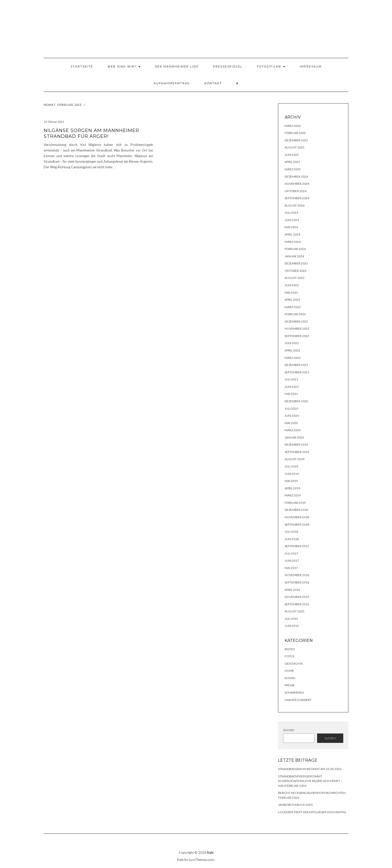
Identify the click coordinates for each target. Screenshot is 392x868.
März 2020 (293, 430)
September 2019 (297, 452)
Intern (290, 678)
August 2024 (295, 205)
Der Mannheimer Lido (177, 66)
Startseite (82, 66)
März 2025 (293, 169)
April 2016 (292, 590)
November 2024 (297, 184)
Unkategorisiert (298, 700)
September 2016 (297, 582)
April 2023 (292, 300)
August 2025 (295, 147)
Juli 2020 (291, 408)
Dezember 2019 (296, 445)
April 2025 (292, 162)
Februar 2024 (295, 249)
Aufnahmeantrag (172, 83)
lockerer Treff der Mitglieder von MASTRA (312, 812)
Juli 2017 (291, 553)
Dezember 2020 (296, 401)
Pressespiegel (228, 66)
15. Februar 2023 (54, 122)
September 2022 (297, 336)
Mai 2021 (291, 394)
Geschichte (294, 664)
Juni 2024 (292, 220)
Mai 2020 (291, 423)
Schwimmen (294, 692)
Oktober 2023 (296, 271)
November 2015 (297, 597)
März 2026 (293, 126)
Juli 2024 (291, 213)
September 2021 (297, 372)
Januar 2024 (294, 256)
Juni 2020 (292, 416)
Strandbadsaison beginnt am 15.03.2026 (310, 769)
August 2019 (295, 459)
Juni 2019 (292, 474)
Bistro (290, 649)
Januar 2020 (294, 437)
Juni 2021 (292, 387)
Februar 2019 (295, 503)
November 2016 (297, 575)
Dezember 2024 (296, 177)
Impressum (311, 66)
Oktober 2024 (296, 191)
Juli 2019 (291, 466)
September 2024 (297, 198)
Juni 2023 (292, 285)
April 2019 (292, 488)
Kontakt (213, 83)
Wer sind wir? (124, 66)
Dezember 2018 (296, 510)
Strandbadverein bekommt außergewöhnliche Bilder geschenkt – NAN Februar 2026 (310, 781)
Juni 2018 (292, 539)
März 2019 (293, 495)
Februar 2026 (295, 133)
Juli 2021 (291, 379)
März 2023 (293, 307)
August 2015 (295, 611)
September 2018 (297, 524)
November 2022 (297, 329)
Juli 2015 (291, 619)
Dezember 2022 (296, 321)
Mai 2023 (291, 293)
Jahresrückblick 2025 (295, 805)
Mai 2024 (291, 227)
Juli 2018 (291, 532)
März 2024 (293, 242)
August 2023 (295, 278)
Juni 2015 (292, 626)
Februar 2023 (295, 314)
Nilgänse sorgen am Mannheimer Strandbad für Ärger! (91, 133)
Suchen (289, 730)
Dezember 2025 (296, 140)
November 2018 (297, 517)
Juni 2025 (292, 155)
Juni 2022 (292, 343)
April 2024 (292, 234)
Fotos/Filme (271, 66)
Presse (290, 685)
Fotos (289, 656)
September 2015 (297, 604)
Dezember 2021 (296, 365)
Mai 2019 (291, 481)
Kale (210, 853)
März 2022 (293, 358)
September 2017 (297, 546)
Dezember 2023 (296, 263)
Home (289, 671)
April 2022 (292, 350)
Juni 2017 (292, 561)
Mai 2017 (291, 568)
